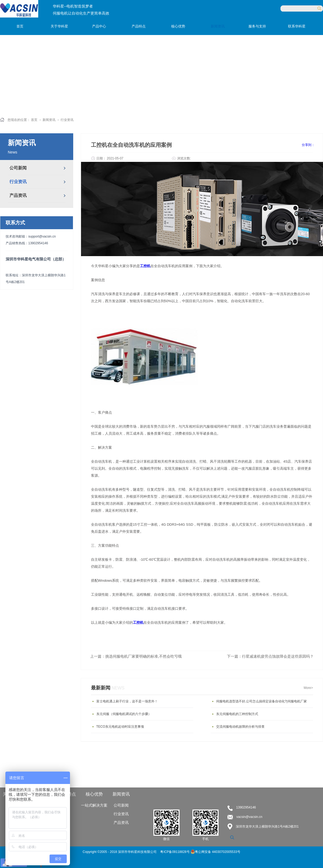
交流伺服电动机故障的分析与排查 (240, 727)
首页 (20, 26)
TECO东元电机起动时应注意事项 (120, 727)
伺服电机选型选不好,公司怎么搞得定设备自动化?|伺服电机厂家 (261, 701)
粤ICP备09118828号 (175, 852)
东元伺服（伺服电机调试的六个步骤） (124, 714)
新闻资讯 (49, 120)
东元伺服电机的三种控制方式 (237, 714)
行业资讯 (67, 120)
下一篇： (270, 656)
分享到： (308, 145)
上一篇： (136, 656)
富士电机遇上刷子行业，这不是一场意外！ (127, 701)
